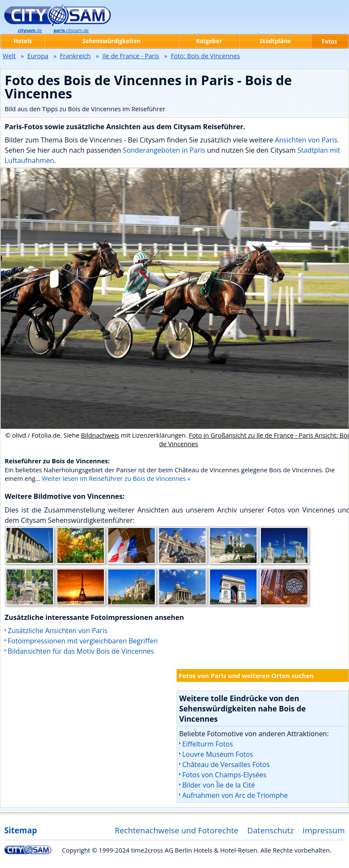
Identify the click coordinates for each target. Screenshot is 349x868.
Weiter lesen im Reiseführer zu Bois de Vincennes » (116, 478)
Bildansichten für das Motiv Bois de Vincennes (81, 651)
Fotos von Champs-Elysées (224, 775)
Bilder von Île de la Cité (219, 785)
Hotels (23, 41)
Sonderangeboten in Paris (164, 150)
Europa (38, 56)
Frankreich (75, 56)
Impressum (324, 830)
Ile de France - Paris (131, 56)
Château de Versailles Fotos (226, 764)
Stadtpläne (275, 41)
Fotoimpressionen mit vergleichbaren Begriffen (83, 641)
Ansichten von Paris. (307, 140)
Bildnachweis (100, 435)
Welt (9, 56)
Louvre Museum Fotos (218, 754)
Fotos (329, 41)
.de (30, 30)
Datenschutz (271, 830)
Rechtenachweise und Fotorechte (176, 830)
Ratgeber (209, 41)
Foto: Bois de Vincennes (205, 56)
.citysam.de (71, 30)
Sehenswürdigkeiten (112, 41)
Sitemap (21, 830)
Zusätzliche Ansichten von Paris (58, 631)
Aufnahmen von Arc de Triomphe (235, 795)
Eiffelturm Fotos (208, 744)
